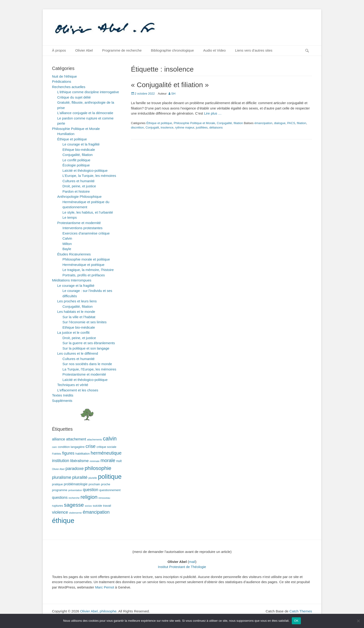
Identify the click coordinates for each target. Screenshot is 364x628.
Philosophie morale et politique (86, 259)
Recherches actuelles (69, 87)
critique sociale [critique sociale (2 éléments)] (106, 447)
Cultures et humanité (78, 181)
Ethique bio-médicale (79, 150)
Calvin (67, 238)
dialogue (280, 123)
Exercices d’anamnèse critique (86, 233)
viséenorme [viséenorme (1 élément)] (75, 513)
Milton (67, 244)
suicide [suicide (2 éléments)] (97, 506)
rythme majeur (185, 127)
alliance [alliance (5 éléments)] (59, 439)
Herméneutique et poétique (83, 265)
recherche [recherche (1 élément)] (74, 498)
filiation (302, 123)
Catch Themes (301, 611)
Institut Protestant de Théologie (182, 567)
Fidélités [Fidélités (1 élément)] (57, 454)
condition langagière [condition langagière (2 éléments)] (71, 447)
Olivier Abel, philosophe (98, 611)
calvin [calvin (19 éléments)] (110, 439)
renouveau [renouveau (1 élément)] (104, 498)
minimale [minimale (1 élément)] (95, 461)
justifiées (202, 127)
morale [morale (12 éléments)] (108, 460)
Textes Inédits (63, 395)
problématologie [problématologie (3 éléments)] (76, 484)
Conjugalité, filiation (230, 123)
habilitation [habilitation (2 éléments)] (83, 454)
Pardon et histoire (76, 191)
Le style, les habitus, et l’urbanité (88, 212)
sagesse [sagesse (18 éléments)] (74, 505)
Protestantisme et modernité (79, 223)
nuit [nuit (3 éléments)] (119, 461)
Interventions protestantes (83, 228)
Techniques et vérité (73, 385)
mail (192, 562)
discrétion (137, 127)
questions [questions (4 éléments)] (60, 497)
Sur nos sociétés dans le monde (87, 364)
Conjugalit (152, 127)
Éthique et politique (159, 123)
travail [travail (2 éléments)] (107, 506)
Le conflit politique (76, 160)
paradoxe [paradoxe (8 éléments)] (75, 468)
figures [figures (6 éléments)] (68, 453)
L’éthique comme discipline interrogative (88, 92)
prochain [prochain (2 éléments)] (94, 484)
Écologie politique (76, 165)
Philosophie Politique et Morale (194, 123)
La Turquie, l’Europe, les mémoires (89, 369)
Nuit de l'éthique (64, 76)
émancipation (263, 123)
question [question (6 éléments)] (91, 490)
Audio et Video (214, 50)
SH (173, 94)
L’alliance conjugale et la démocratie (85, 113)
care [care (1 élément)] (54, 447)
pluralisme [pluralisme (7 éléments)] (62, 477)
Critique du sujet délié (74, 97)
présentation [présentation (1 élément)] (75, 490)
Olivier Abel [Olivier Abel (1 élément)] (58, 469)
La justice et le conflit (73, 332)
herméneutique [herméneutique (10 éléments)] (106, 453)
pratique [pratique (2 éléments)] (57, 484)
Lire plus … (213, 113)
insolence (167, 127)
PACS (291, 123)
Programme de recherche (122, 50)
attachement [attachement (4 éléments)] (76, 439)
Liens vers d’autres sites (254, 50)
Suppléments (62, 401)
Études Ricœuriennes (74, 254)
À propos (59, 50)
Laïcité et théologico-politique (85, 170)
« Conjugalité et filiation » (170, 85)
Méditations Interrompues (72, 280)
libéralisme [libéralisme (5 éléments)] (79, 461)
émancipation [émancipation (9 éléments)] (96, 512)
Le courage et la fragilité (81, 144)
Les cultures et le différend (78, 353)
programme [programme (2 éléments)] (60, 490)
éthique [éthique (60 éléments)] (63, 521)
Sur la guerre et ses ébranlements (89, 343)
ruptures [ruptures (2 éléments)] (57, 506)
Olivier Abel (84, 50)
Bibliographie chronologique (172, 50)
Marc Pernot (105, 587)
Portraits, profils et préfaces (84, 275)
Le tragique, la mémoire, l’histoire (88, 270)
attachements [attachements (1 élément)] (94, 440)
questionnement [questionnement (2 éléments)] (110, 490)
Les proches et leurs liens (77, 301)
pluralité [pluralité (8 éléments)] (80, 477)
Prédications (62, 81)
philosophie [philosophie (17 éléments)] (98, 468)
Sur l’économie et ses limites (84, 322)
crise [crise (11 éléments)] (91, 446)
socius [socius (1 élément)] (88, 506)
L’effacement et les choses (78, 390)
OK (296, 621)
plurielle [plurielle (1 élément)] (93, 478)
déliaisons (216, 127)
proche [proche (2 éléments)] (106, 484)
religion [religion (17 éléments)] (89, 497)
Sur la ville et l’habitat (79, 317)
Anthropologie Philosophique (80, 197)
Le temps (70, 217)
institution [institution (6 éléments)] (61, 461)
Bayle (67, 249)
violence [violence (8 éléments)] (60, 512)
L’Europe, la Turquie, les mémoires (89, 176)
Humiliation (66, 134)
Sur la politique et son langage (86, 348)
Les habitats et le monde (76, 312)
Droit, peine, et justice (79, 186)
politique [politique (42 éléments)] (110, 477)
